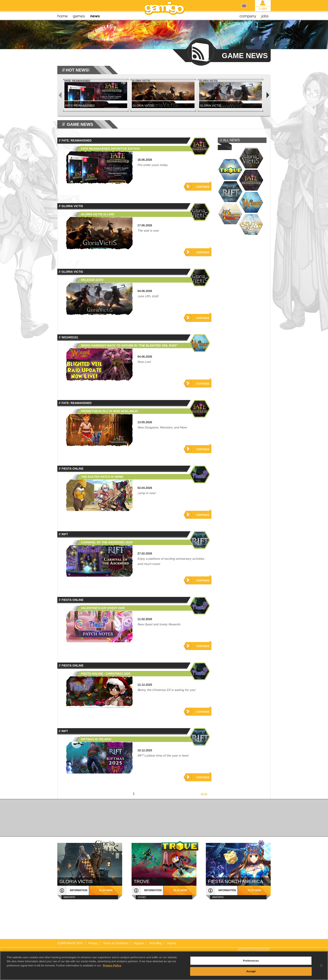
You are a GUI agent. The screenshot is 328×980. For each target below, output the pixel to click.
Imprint (172, 943)
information (79, 890)
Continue (203, 187)
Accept (251, 971)
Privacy (93, 943)
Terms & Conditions (116, 943)
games (79, 16)
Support (139, 943)
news (95, 16)
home (63, 16)
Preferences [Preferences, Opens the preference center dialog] (251, 961)
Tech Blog (156, 943)
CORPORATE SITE (70, 943)
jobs (265, 16)
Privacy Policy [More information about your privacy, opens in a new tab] (112, 965)
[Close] (321, 966)
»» (204, 794)
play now (106, 890)
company (248, 16)
